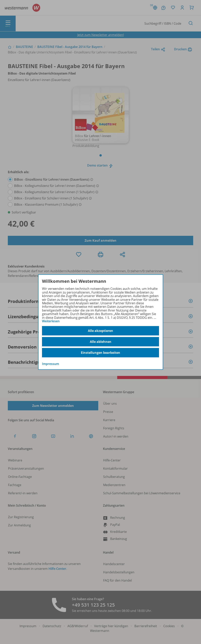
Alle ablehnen (101, 342)
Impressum (50, 364)
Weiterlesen (51, 321)
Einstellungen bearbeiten (100, 353)
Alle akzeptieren (100, 331)
